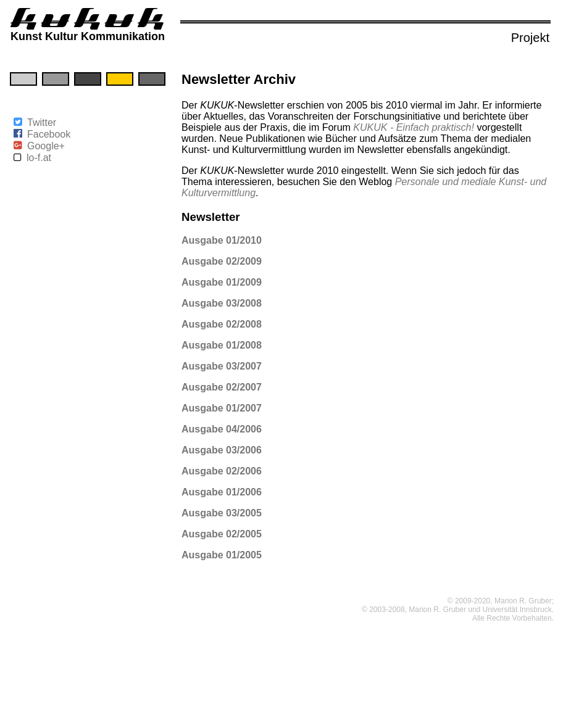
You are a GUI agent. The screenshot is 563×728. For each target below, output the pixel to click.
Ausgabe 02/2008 (222, 324)
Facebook (49, 134)
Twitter (42, 122)
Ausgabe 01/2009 (222, 282)
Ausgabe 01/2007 (222, 408)
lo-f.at (39, 158)
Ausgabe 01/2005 (222, 555)
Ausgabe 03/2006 (222, 450)
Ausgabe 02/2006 (222, 471)
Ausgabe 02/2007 (222, 387)
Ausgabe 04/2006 (222, 429)
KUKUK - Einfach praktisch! (414, 127)
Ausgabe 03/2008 (222, 303)
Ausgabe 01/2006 (222, 492)
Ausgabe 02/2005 (222, 534)
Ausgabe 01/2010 (222, 240)
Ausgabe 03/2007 (222, 366)
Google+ (46, 146)
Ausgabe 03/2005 (222, 513)
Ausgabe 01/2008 (222, 345)
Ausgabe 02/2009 (222, 261)
